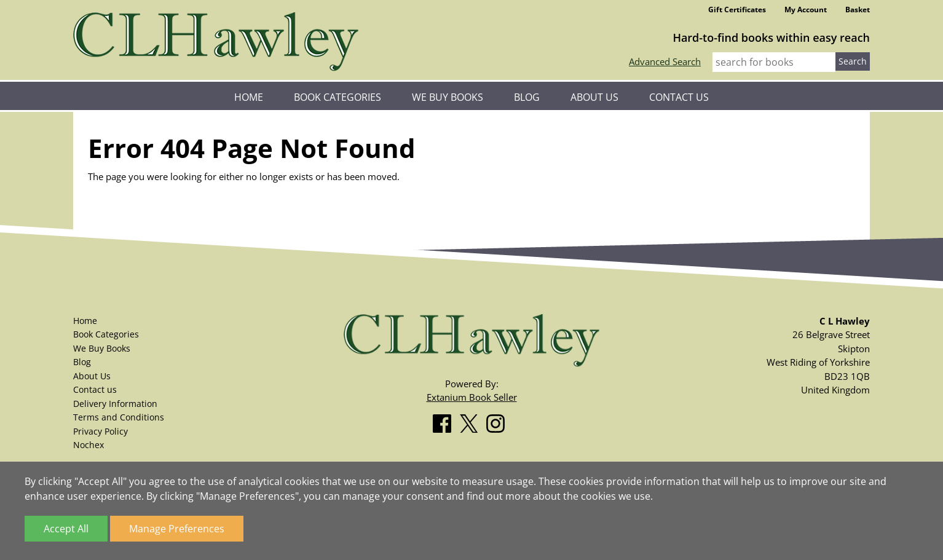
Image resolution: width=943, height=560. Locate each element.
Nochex (89, 445)
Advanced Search (665, 61)
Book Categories (337, 97)
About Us (594, 97)
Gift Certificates (737, 10)
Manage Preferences (177, 529)
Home (249, 97)
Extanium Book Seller (472, 397)
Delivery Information (115, 404)
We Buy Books (448, 97)
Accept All (66, 529)
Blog (527, 97)
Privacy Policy (101, 431)
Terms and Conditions (119, 417)
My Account (806, 10)
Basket (858, 10)
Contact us (679, 97)
